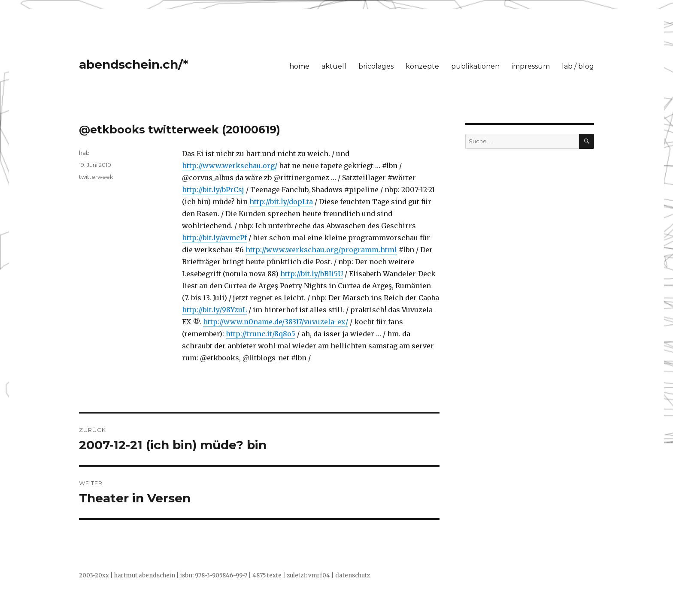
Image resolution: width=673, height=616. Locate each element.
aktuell (334, 66)
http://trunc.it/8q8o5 (261, 334)
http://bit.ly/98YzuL (214, 310)
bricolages (376, 66)
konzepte (422, 66)
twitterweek (96, 177)
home (299, 66)
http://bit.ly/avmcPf (214, 238)
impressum (531, 66)
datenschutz (353, 575)
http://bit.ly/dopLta (281, 202)
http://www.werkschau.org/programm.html (321, 250)
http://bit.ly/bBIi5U (312, 274)
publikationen (475, 66)
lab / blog (578, 66)
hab (84, 153)
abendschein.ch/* (134, 64)
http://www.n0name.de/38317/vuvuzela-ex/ (276, 322)
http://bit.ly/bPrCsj (213, 190)
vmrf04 (319, 575)
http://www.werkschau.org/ (230, 166)
